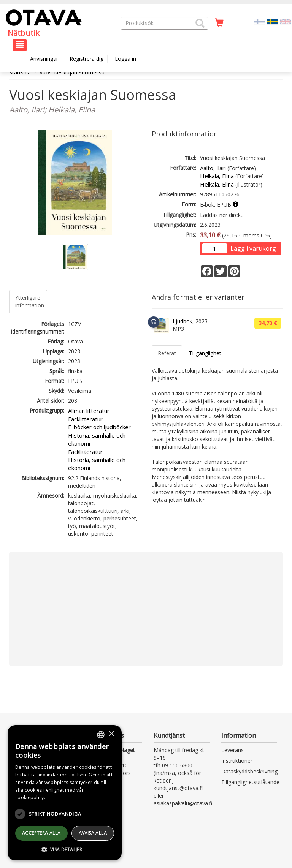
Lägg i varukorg (253, 248)
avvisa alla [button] (93, 833)
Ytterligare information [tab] (30, 301)
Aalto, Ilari (213, 168)
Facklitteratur (85, 419)
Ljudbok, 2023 (190, 321)
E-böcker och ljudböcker (99, 427)
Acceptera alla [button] (41, 833)
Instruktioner (237, 761)
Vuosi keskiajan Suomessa (72, 72)
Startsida (20, 72)
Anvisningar (44, 59)
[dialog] (65, 793)
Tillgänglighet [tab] (205, 353)
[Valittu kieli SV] (273, 21)
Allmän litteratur (89, 411)
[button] (200, 23)
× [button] (111, 734)
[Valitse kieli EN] (286, 21)
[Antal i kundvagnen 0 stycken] (219, 23)
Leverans (232, 750)
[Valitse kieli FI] (260, 21)
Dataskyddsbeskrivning (249, 771)
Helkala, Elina (217, 176)
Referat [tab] (167, 353)
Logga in (125, 59)
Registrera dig (86, 59)
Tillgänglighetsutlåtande (250, 782)
